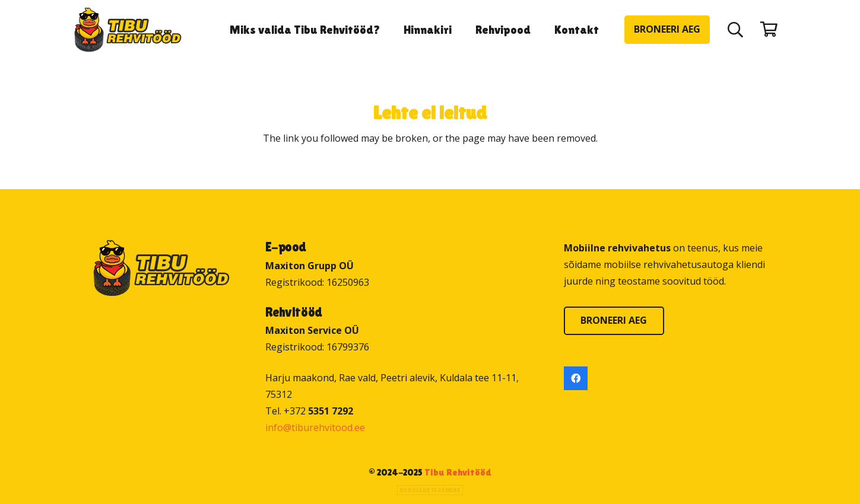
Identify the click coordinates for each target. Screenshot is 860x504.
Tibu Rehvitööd (458, 472)
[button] (735, 30)
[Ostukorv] (769, 29)
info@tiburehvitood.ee (315, 428)
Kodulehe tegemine (430, 490)
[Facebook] (576, 378)
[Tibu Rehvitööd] (128, 30)
